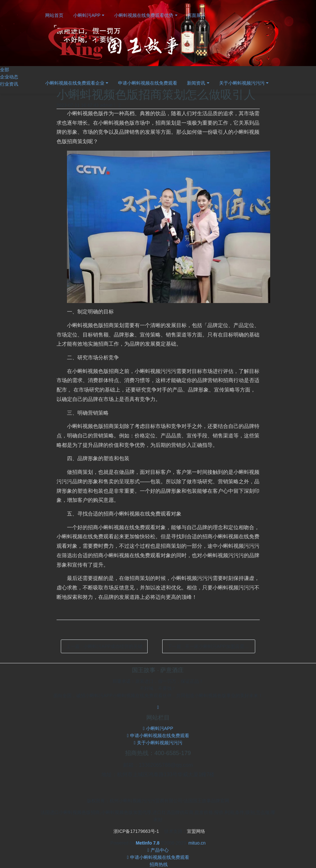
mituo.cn (197, 843)
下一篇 (211, 646)
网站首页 (54, 15)
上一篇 (104, 646)
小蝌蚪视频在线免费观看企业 (75, 83)
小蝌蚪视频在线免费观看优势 (144, 15)
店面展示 (196, 15)
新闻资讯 (196, 83)
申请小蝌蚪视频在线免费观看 (148, 83)
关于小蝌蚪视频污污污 (242, 83)
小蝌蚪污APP (87, 15)
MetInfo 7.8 (147, 843)
